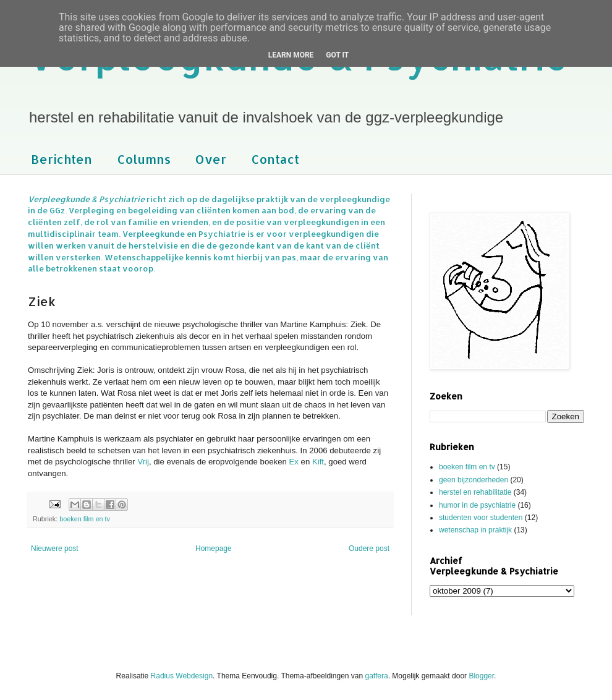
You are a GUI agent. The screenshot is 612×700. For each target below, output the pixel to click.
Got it (337, 55)
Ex (294, 462)
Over (211, 159)
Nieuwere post (55, 548)
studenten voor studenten (481, 518)
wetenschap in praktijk (475, 530)
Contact (275, 159)
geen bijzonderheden (474, 480)
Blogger (481, 676)
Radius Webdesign (182, 676)
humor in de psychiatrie (477, 505)
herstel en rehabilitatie (475, 492)
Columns (144, 159)
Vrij (143, 462)
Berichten (62, 159)
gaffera (377, 676)
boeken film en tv (85, 519)
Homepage (214, 548)
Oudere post (369, 548)
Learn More (291, 55)
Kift (318, 462)
